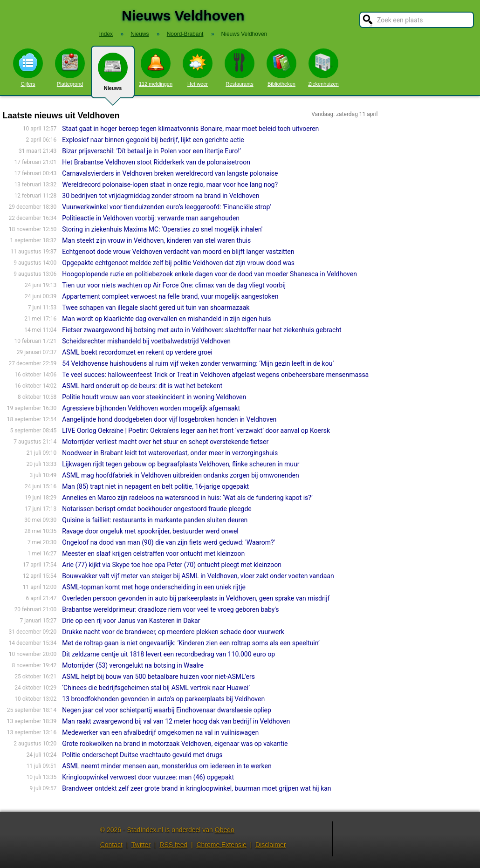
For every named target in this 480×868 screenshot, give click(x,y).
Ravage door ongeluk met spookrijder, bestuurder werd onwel (150, 531)
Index (106, 34)
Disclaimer (271, 845)
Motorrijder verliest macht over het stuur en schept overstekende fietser (165, 442)
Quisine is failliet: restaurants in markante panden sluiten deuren (155, 520)
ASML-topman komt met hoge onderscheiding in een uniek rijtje (154, 587)
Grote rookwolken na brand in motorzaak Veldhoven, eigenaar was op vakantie (175, 744)
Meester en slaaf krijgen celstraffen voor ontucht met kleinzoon (153, 554)
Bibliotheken (281, 68)
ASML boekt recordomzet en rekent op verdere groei (137, 352)
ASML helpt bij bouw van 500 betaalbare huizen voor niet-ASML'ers (158, 677)
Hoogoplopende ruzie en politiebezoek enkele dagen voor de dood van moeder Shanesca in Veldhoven (209, 274)
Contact (111, 845)
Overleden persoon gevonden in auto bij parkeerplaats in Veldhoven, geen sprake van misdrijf (196, 598)
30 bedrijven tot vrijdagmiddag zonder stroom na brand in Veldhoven (161, 196)
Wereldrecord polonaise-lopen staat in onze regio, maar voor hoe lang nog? (170, 185)
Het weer (198, 68)
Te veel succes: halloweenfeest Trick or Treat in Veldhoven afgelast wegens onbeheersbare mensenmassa (215, 375)
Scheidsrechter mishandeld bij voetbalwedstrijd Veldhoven (146, 341)
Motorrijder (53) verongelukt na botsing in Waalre (133, 665)
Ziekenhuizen (323, 68)
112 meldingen (156, 68)
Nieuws (113, 75)
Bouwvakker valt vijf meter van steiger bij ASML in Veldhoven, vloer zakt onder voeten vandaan (198, 576)
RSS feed (173, 845)
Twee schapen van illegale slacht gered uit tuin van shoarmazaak (156, 308)
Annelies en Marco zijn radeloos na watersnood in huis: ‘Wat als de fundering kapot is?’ (187, 498)
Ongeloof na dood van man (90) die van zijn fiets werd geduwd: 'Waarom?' (168, 542)
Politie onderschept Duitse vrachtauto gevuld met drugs (142, 755)
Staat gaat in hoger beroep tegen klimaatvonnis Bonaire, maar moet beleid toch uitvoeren (190, 129)
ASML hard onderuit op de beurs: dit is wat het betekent (142, 386)
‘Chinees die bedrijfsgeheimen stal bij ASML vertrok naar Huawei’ (156, 688)
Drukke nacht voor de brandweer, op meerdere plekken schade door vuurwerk (173, 632)
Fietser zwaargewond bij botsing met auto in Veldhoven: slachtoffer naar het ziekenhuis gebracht (202, 330)
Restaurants (240, 68)
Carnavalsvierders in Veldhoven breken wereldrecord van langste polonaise (170, 173)
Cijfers (28, 68)
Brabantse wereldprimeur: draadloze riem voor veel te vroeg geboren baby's (170, 609)
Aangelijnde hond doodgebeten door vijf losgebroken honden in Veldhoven (169, 419)
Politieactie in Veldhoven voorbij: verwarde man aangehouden (151, 218)
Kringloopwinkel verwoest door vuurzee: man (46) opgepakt (148, 777)
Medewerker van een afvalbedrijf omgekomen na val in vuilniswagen (160, 732)
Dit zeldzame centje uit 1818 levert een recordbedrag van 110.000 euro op (168, 654)
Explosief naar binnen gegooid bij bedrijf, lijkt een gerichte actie (153, 140)
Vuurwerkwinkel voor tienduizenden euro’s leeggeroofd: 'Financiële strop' (166, 207)
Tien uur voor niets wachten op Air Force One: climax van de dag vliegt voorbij (174, 285)
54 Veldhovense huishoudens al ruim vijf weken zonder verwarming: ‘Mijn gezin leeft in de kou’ (198, 363)
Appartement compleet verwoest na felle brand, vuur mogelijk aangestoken (170, 296)
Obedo (225, 830)
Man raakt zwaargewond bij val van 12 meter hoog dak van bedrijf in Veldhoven (176, 721)
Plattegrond (70, 68)
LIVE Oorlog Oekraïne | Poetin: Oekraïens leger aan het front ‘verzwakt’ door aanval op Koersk (196, 431)
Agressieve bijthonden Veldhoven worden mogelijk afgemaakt (151, 408)
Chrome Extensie (221, 845)
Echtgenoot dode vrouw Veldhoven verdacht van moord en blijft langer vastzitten (178, 252)
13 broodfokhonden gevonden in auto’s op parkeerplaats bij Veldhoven (163, 699)
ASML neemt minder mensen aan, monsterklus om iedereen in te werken (167, 766)
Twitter (141, 845)
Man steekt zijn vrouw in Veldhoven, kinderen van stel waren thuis (156, 240)
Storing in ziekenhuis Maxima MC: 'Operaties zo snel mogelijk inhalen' (162, 229)
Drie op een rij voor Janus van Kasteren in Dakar (131, 621)
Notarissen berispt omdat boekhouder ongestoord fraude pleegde (157, 509)
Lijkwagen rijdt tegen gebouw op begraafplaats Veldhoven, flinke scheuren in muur (181, 464)
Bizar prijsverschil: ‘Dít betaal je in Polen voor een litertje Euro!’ (151, 151)
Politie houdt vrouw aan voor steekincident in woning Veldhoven (154, 397)
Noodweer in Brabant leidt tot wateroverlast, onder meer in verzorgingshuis (170, 453)
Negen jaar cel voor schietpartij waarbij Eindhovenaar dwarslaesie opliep (167, 710)
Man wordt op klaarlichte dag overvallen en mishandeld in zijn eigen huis (166, 319)
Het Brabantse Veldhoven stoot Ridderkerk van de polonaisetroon (156, 162)
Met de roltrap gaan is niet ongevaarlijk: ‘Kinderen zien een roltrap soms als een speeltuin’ (191, 643)
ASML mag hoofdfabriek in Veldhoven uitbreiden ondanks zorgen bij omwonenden (181, 475)
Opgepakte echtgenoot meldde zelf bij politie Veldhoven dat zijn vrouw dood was (178, 263)
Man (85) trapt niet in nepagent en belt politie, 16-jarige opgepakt (155, 486)
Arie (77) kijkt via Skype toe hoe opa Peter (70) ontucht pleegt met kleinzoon (172, 565)
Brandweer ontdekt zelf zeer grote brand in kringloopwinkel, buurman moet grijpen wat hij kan (196, 788)
